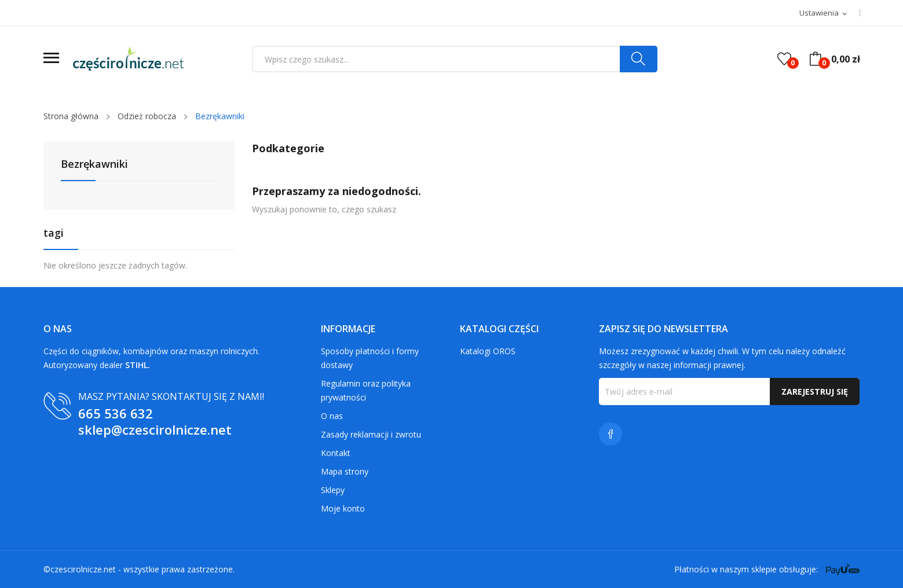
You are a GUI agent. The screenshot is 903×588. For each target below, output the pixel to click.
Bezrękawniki (94, 165)
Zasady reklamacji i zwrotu (371, 434)
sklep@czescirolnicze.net (155, 429)
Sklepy (333, 490)
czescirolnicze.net (83, 569)
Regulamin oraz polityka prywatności (366, 390)
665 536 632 (116, 413)
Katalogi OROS (488, 351)
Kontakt (336, 453)
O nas (332, 416)
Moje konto (343, 508)
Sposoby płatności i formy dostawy (370, 358)
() (784, 59)
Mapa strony (345, 471)
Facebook (610, 434)
